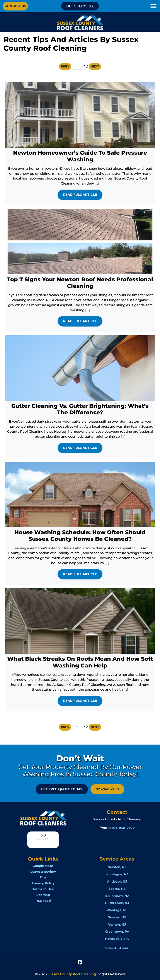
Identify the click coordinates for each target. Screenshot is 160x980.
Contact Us (15, 6)
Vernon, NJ (117, 925)
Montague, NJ (117, 874)
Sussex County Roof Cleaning (72, 974)
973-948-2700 (107, 789)
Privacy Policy (43, 883)
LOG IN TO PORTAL (80, 6)
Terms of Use (43, 889)
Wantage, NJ (117, 910)
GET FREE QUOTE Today (62, 789)
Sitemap (43, 895)
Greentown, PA (117, 932)
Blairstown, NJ (117, 896)
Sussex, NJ (117, 917)
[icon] (80, 962)
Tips (43, 877)
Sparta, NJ (117, 889)
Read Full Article (80, 195)
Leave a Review (43, 872)
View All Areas (117, 948)
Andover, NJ (117, 881)
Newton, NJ (117, 867)
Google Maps (43, 866)
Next (95, 66)
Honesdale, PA (117, 939)
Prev (65, 66)
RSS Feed (43, 901)
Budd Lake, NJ (117, 903)
